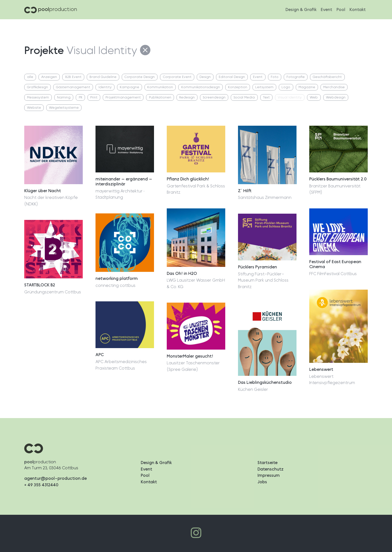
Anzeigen (49, 77)
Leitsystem (264, 87)
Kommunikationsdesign (201, 87)
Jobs (262, 482)
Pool (341, 10)
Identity (105, 87)
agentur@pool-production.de (55, 478)
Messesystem (38, 97)
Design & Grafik (301, 10)
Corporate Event (177, 77)
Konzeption (238, 87)
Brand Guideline (103, 77)
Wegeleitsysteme (64, 108)
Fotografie (296, 77)
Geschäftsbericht (327, 77)
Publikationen (160, 97)
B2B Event (73, 77)
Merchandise (334, 87)
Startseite (267, 463)
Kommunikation (160, 87)
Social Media (244, 97)
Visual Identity (290, 97)
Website (34, 108)
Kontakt (358, 10)
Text (266, 97)
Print (94, 97)
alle (30, 77)
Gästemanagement (73, 87)
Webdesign (336, 97)
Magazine (307, 87)
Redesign (187, 97)
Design (205, 77)
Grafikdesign (37, 87)
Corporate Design (140, 77)
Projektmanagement (123, 97)
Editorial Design (232, 77)
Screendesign (214, 97)
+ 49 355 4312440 (41, 485)
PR (80, 97)
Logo (286, 87)
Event (326, 10)
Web (314, 97)
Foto (275, 77)
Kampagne (129, 87)
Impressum (269, 475)
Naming (64, 97)
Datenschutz (270, 469)
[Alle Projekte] (145, 51)
